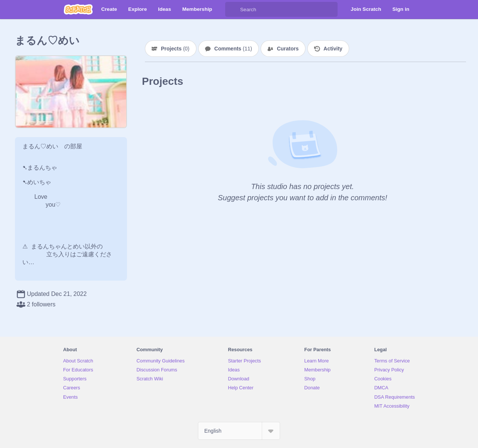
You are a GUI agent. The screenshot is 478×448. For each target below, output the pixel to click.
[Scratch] (78, 9)
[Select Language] (239, 431)
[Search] (233, 9)
